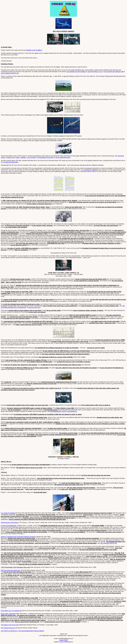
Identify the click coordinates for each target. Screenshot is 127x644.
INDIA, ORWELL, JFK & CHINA (26, 157)
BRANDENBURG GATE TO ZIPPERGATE (64, 411)
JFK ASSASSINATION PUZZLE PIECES (31, 631)
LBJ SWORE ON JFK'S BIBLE (76, 72)
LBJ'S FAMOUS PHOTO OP (10, 73)
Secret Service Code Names (10, 522)
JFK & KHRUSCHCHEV (63, 157)
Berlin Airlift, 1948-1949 (8, 614)
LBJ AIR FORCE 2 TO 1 (95, 72)
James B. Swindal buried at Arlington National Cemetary (18, 537)
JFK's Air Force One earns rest (10, 570)
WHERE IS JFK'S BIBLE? (34, 50)
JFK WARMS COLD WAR (46, 157)
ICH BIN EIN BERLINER (11, 162)
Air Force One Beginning (9, 525)
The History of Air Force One (10, 625)
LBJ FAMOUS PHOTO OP (109, 543)
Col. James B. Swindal (8, 513)
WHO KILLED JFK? (35, 307)
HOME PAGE (63, 640)
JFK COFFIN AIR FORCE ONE (114, 72)
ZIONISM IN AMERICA (91, 170)
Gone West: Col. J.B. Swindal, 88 (11, 611)
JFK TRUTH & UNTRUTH (9, 631)
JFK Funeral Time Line (8, 628)
